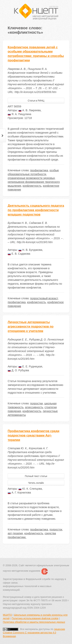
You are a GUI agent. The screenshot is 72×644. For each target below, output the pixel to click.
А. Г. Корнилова (19, 493)
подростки (36, 403)
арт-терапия (15, 533)
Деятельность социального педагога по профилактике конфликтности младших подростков (36, 210)
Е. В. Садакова (19, 254)
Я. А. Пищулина (19, 114)
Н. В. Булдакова (30, 250)
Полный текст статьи (36, 476)
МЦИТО (7, 615)
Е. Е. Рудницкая (30, 366)
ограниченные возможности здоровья (31, 178)
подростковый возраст (44, 298)
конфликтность (32, 186)
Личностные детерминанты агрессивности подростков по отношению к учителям (31, 327)
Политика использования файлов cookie (35, 618)
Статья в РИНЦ (36, 101)
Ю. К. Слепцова (30, 489)
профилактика (39, 170)
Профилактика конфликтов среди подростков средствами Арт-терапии (34, 435)
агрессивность (34, 407)
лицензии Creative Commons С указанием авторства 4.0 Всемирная (34, 633)
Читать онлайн (36, 483)
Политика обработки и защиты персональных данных (34, 622)
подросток (56, 529)
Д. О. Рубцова (18, 370)
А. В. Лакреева (30, 110)
